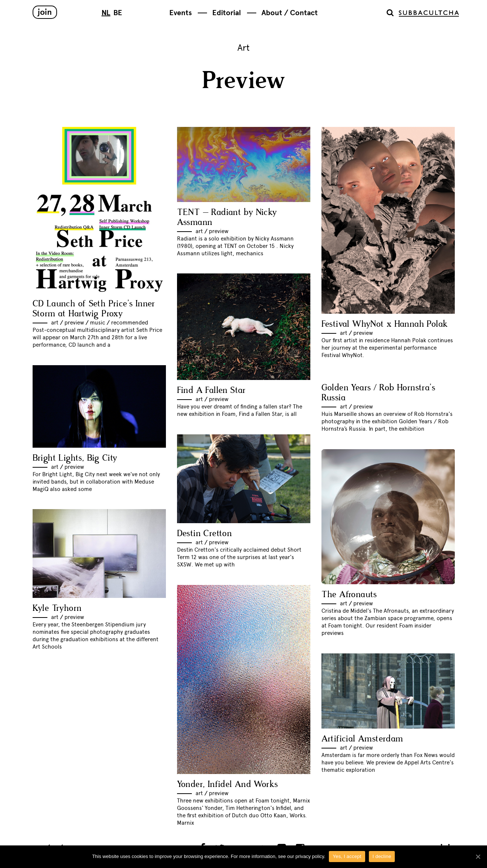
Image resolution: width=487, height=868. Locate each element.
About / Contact (290, 13)
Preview (74, 323)
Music (98, 323)
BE (118, 13)
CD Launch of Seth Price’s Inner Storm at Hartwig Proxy (94, 309)
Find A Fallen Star (211, 391)
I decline (382, 856)
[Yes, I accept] (478, 857)
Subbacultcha (429, 14)
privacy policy (310, 856)
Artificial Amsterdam (362, 739)
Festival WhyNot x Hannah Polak (385, 324)
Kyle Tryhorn (57, 608)
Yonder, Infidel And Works (228, 785)
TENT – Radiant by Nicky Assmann (227, 218)
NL (106, 13)
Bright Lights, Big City (75, 458)
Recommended (130, 323)
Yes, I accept (347, 856)
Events (181, 13)
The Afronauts (349, 595)
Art (55, 323)
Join (45, 12)
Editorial (227, 13)
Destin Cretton (205, 534)
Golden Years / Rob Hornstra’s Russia (378, 393)
